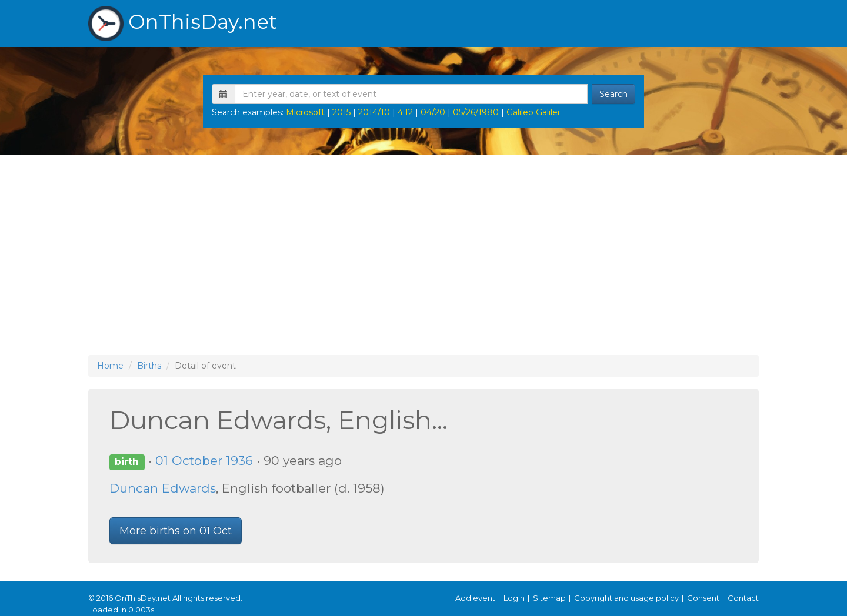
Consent (703, 598)
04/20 (433, 112)
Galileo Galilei (533, 112)
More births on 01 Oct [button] (176, 531)
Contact (743, 598)
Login (514, 598)
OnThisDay (183, 24)
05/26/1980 (476, 112)
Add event (475, 598)
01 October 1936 (204, 461)
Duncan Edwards (163, 488)
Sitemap (549, 598)
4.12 (405, 112)
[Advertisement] (423, 255)
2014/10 (374, 112)
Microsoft (305, 112)
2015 (341, 112)
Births (149, 366)
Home (110, 366)
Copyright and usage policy (626, 598)
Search (613, 94)
